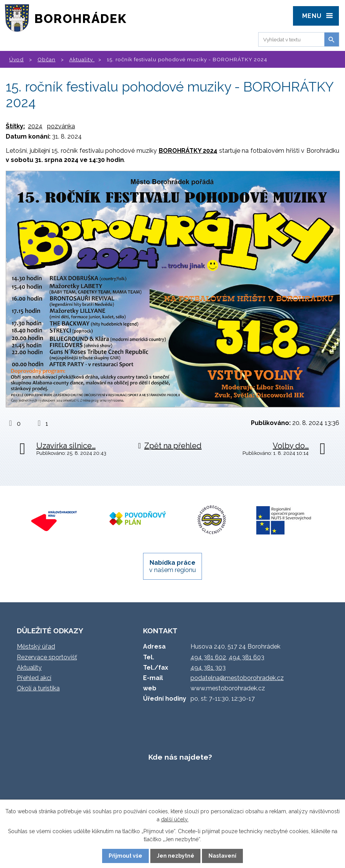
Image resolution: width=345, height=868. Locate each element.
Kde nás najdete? (180, 757)
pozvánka (61, 126)
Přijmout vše (125, 856)
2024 (35, 126)
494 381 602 (208, 657)
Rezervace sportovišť (47, 657)
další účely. (175, 819)
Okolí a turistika (38, 688)
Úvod (16, 59)
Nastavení (222, 856)
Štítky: (15, 126)
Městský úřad (36, 647)
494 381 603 (247, 657)
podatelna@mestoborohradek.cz (237, 678)
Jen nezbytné (176, 856)
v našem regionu (172, 566)
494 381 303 (208, 668)
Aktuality (82, 59)
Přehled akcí (34, 678)
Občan (46, 59)
